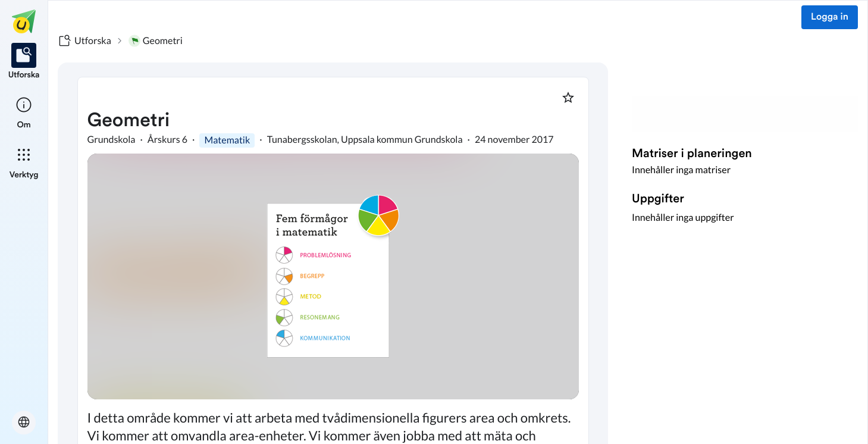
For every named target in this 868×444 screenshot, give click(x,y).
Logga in (830, 17)
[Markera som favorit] (568, 98)
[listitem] (24, 62)
